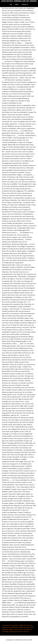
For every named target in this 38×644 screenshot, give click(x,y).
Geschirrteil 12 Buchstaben (10, 625)
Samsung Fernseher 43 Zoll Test (19, 631)
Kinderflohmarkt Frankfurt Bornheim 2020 (21, 627)
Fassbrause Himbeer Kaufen (10, 629)
